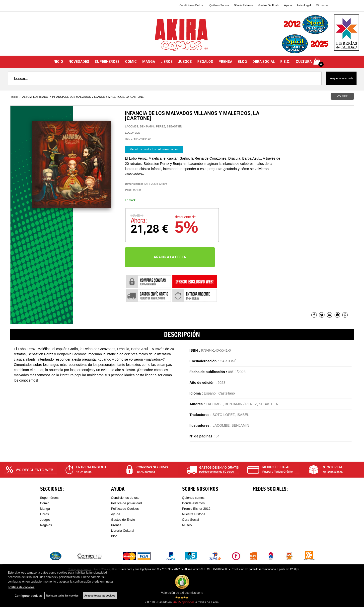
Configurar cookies (28, 596)
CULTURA (304, 62)
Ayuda (288, 5)
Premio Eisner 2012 (196, 509)
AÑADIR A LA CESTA (170, 257)
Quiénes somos (193, 498)
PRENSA (225, 62)
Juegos (45, 520)
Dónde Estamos (244, 5)
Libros (44, 514)
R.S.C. (285, 62)
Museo (187, 525)
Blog (114, 536)
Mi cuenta (322, 5)
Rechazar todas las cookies (62, 596)
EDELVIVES (133, 133)
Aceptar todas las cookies (100, 596)
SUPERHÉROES (107, 62)
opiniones (183, 602)
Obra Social (191, 520)
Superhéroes (49, 498)
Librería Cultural (123, 531)
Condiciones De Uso (192, 5)
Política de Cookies (125, 509)
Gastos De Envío (269, 5)
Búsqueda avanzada (341, 78)
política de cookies (21, 587)
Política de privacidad (127, 503)
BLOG (242, 62)
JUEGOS (185, 62)
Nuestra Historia (194, 514)
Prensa (116, 525)
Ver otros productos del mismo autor (154, 149)
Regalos (46, 525)
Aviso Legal (304, 5)
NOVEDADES (79, 62)
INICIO (58, 62)
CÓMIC (131, 62)
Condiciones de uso (125, 498)
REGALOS (205, 62)
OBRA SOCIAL (264, 62)
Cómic (45, 503)
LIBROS (167, 62)
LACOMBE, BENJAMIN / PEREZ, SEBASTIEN (154, 126)
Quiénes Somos (219, 5)
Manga (45, 509)
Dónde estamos (193, 503)
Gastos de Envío (123, 520)
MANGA (149, 62)
